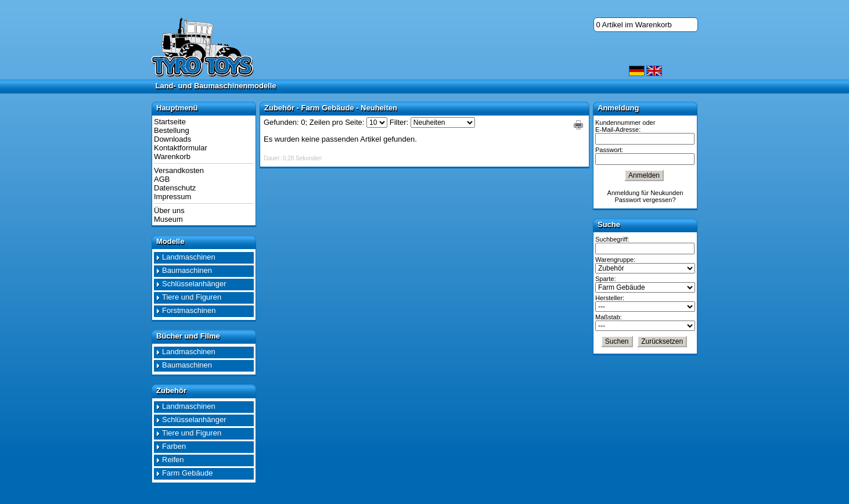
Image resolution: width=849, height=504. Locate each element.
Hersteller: (610, 298)
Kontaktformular (181, 148)
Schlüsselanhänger (194, 284)
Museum (168, 219)
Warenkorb (172, 156)
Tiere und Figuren (192, 297)
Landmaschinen (189, 257)
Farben (174, 446)
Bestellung (172, 130)
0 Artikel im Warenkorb (634, 25)
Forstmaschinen (189, 310)
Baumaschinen (187, 270)
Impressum (172, 197)
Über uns (169, 210)
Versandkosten (179, 170)
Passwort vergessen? (645, 200)
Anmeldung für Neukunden (645, 193)
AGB (162, 179)
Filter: (399, 122)
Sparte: (605, 279)
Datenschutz (175, 188)
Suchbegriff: (612, 239)
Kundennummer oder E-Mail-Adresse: (625, 126)
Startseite (170, 122)
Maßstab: (609, 317)
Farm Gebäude (187, 473)
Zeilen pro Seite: (337, 122)
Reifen (173, 460)
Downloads (172, 139)
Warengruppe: (615, 260)
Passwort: (609, 150)
